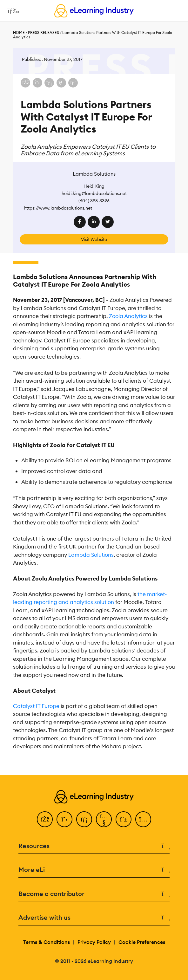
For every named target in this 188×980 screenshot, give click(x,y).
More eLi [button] (94, 870)
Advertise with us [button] (94, 918)
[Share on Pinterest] (73, 83)
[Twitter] (64, 819)
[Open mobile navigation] (12, 11)
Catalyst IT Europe (36, 706)
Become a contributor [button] (94, 894)
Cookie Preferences (142, 942)
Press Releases (44, 32)
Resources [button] (94, 846)
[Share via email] (61, 83)
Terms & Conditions (47, 942)
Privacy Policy (94, 942)
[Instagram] (143, 819)
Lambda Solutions (91, 555)
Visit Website (94, 239)
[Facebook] (45, 819)
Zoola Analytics (128, 316)
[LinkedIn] (84, 819)
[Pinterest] (124, 819)
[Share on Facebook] (25, 83)
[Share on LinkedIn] (49, 83)
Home (19, 32)
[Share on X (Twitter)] (37, 83)
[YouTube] (104, 819)
